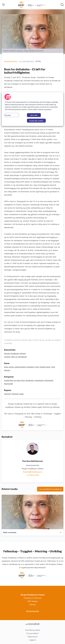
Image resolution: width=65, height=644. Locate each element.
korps (23, 380)
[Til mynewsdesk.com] (32, 624)
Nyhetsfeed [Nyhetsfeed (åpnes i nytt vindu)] (33, 637)
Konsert (7, 370)
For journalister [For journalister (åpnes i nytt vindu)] (32, 633)
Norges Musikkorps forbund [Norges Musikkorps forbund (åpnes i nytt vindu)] (15, 353)
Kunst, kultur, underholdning (15, 367)
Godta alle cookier (36, 121)
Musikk (42, 367)
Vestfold (7, 394)
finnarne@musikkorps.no (33, 472)
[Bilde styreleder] (32, 512)
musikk (7, 380)
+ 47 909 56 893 (33, 475)
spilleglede (49, 380)
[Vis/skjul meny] (3, 5)
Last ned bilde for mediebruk (50, 489)
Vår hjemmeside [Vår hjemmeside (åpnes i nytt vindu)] (32, 611)
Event (37, 367)
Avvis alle (34, 115)
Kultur (48, 367)
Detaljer (8, 115)
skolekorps (30, 380)
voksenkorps (39, 380)
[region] (32, 109)
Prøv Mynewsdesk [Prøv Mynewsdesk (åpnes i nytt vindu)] (33, 630)
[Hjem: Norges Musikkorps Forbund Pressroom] (32, 5)
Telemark (15, 394)
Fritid (53, 367)
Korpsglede (9, 384)
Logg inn (33, 640)
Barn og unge (15, 380)
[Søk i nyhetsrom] (62, 5)
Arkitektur (30, 367)
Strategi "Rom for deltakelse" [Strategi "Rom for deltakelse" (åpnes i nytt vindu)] (16, 357)
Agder (21, 394)
